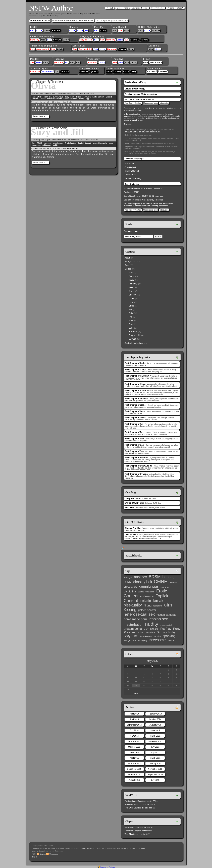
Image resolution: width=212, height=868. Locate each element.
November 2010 (155, 769)
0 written (163, 72)
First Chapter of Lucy (135, 411)
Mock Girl (129, 507)
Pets (33, 30)
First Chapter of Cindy (135, 370)
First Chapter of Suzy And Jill (139, 466)
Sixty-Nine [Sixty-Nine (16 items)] (131, 636)
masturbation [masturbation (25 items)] (134, 625)
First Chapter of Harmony (137, 376)
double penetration (83, 97)
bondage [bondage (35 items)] (169, 577)
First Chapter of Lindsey (136, 399)
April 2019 (134, 714)
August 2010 (134, 780)
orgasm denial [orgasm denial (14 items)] (133, 629)
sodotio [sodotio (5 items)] (157, 636)
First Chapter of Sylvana (136, 474)
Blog (146, 62)
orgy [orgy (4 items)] (146, 629)
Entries (42, 854)
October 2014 (155, 719)
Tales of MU (130, 535)
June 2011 (134, 752)
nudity (81, 99)
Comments (54, 854)
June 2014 (155, 730)
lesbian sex (46, 145)
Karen (80, 30)
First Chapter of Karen (135, 390)
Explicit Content (84, 143)
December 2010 (134, 769)
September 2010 (155, 775)
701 (97, 140)
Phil (115, 30)
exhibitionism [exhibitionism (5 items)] (147, 597)
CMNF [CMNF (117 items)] (160, 582)
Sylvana (156, 30)
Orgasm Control (132, 171)
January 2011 (155, 763)
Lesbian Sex (130, 175)
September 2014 (134, 725)
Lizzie (39, 30)
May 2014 (134, 736)
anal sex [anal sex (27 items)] (141, 577)
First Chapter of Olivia (135, 418)
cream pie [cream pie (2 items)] (173, 582)
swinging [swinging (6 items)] (142, 640)
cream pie (47, 97)
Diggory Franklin (132, 528)
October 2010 (134, 775)
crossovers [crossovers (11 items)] (130, 587)
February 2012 (134, 741)
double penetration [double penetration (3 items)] (146, 592)
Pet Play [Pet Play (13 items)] (166, 629)
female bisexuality (55, 99)
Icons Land (44, 851)
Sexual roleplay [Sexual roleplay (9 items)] (166, 632)
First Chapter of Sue (134, 451)
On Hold (65, 72)
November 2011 (155, 741)
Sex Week (35, 72)
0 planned (152, 72)
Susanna (56, 30)
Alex (141, 30)
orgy (87, 99)
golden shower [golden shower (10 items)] (147, 610)
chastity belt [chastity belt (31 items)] (143, 582)
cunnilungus (58, 97)
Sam (120, 30)
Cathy (66, 40)
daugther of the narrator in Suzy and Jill (142, 132)
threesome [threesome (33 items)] (157, 640)
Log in (35, 857)
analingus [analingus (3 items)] (128, 577)
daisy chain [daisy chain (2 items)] (165, 587)
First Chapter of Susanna (137, 458)
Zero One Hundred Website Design (81, 848)
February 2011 (134, 763)
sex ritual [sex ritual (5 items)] (151, 633)
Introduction (164, 103)
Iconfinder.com (58, 851)
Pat (86, 30)
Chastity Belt (130, 167)
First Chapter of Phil (134, 439)
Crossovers (122, 8)
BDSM (39, 143)
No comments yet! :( (71, 93)
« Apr (136, 693)
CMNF (39, 97)
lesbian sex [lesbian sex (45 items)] (158, 619)
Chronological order (151, 103)
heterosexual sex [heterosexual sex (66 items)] (139, 614)
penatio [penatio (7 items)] (154, 629)
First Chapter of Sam (134, 445)
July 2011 (155, 747)
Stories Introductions (134, 343)
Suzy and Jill (86, 40)
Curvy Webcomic (133, 498)
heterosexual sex (70, 99)
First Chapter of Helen (135, 384)
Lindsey (118, 72)
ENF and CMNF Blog (134, 503)
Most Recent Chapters (133, 103)
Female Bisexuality (133, 178)
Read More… (40, 116)
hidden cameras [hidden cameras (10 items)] (166, 615)
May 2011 (155, 752)
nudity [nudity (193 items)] (152, 624)
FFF (134, 848)
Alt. (57, 72)
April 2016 (134, 719)
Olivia (47, 30)
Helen (126, 72)
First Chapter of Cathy (135, 363)
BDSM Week (48, 72)
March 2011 (155, 758)
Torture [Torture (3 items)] (171, 640)
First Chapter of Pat (134, 424)
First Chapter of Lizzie (135, 405)
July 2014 (134, 730)
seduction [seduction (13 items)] (138, 632)
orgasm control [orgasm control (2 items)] (166, 625)
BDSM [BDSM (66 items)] (155, 577)
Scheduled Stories (40, 21)
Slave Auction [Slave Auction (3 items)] (146, 636)
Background (156, 62)
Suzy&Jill (92, 62)
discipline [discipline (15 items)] (130, 591)
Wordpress (121, 848)
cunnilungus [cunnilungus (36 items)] (149, 586)
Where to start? (175, 8)
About (110, 8)
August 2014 (155, 725)
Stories (128, 269)
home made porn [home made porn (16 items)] (135, 619)
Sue (126, 40)
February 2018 (155, 714)
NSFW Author (51, 8)
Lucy (127, 30)
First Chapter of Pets (134, 432)
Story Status (158, 8)
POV (127, 62)
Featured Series (140, 8)
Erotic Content (98, 97)
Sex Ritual (129, 164)
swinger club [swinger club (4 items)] (130, 640)
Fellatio (43, 99)
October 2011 (134, 747)
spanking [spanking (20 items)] (169, 636)
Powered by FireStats (107, 867)
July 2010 (155, 780)
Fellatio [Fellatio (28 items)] (145, 601)
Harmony (35, 40)
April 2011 (134, 758)
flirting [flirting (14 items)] (148, 605)
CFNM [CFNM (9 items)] (128, 582)
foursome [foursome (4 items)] (158, 606)
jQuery (142, 848)
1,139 (92, 93)
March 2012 (155, 736)
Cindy (103, 30)
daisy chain (69, 97)
